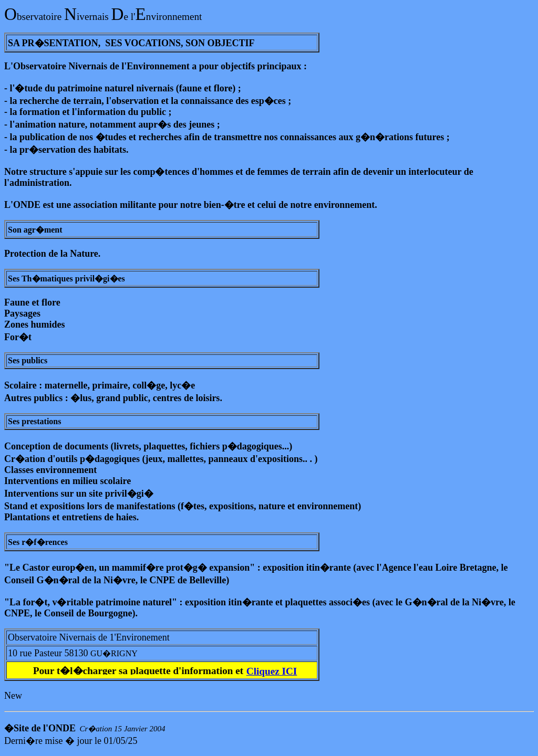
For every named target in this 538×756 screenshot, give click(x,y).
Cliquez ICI (272, 671)
